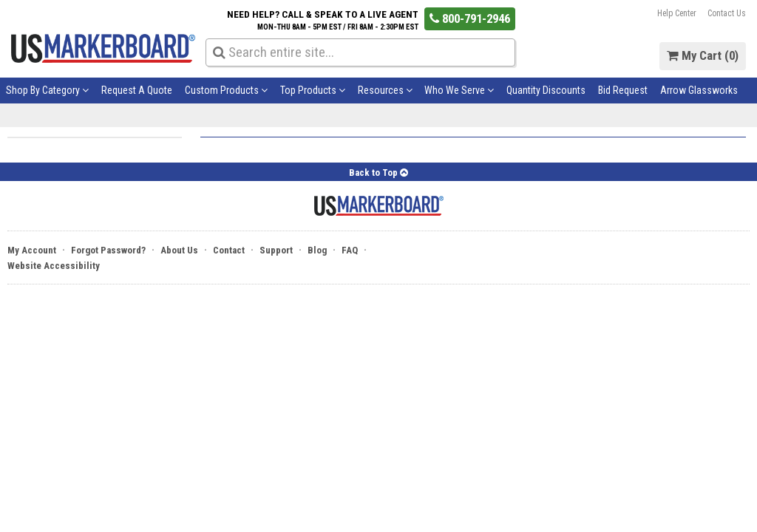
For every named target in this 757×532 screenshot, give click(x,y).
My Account (32, 250)
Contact (229, 250)
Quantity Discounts (546, 90)
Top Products (313, 90)
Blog (317, 250)
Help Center (677, 13)
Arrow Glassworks (699, 90)
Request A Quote (137, 90)
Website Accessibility (54, 266)
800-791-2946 (470, 18)
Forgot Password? (108, 250)
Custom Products (226, 90)
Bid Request (623, 90)
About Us (179, 250)
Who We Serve (459, 90)
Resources (385, 90)
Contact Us (727, 13)
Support (276, 250)
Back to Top (378, 173)
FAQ (350, 250)
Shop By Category (47, 90)
